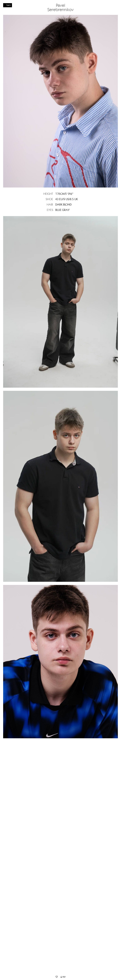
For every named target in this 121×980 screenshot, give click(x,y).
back (9, 5)
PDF (63, 977)
